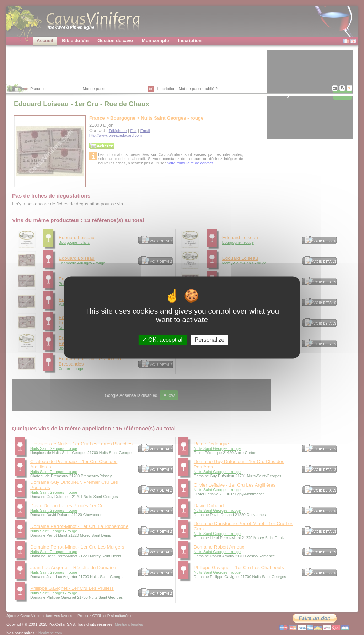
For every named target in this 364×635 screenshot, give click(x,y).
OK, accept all (163, 340)
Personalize (210, 340)
